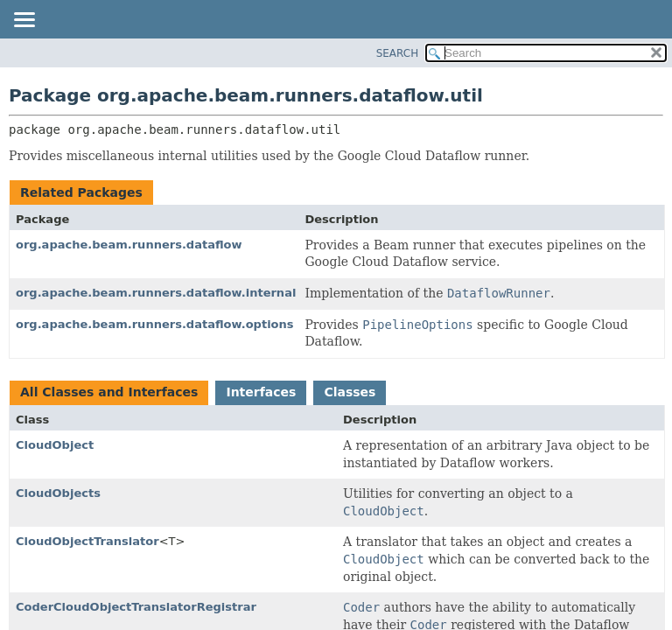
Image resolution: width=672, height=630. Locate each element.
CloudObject (55, 445)
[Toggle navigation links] (24, 21)
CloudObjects (58, 493)
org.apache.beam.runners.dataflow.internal (156, 293)
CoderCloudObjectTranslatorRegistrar (136, 607)
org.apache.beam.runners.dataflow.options (155, 324)
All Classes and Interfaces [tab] (109, 392)
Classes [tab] (350, 392)
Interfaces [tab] (261, 392)
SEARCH (398, 53)
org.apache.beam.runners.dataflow (129, 245)
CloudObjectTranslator (87, 541)
